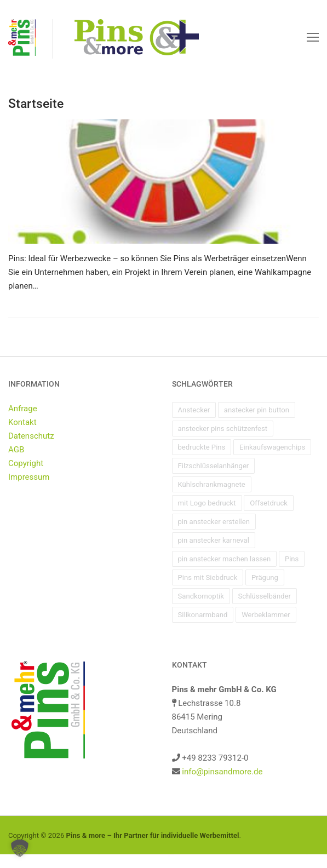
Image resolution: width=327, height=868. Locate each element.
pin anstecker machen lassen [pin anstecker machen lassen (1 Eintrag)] (225, 559)
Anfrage (23, 409)
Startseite (36, 104)
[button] (20, 848)
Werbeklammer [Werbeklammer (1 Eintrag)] (266, 615)
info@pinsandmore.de (222, 772)
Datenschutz (31, 436)
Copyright (26, 463)
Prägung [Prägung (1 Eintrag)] (265, 577)
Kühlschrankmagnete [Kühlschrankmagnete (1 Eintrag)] (212, 484)
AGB (16, 450)
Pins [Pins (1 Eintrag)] (292, 559)
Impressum (29, 477)
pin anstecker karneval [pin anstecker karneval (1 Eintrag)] (214, 540)
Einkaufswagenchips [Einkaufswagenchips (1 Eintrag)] (272, 447)
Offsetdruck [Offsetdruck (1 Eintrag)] (269, 503)
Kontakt (22, 422)
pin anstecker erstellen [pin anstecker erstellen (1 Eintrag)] (214, 522)
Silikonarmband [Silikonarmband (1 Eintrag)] (203, 615)
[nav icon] (313, 38)
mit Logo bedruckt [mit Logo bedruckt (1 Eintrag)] (207, 503)
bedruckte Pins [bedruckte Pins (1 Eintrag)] (202, 447)
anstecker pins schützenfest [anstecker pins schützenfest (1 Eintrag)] (223, 429)
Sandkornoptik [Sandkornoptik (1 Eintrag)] (201, 596)
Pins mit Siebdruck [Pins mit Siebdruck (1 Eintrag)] (208, 577)
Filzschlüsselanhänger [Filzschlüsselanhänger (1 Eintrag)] (214, 466)
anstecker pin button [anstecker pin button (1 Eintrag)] (257, 410)
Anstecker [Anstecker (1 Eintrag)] (194, 410)
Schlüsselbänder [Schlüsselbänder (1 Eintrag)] (265, 596)
